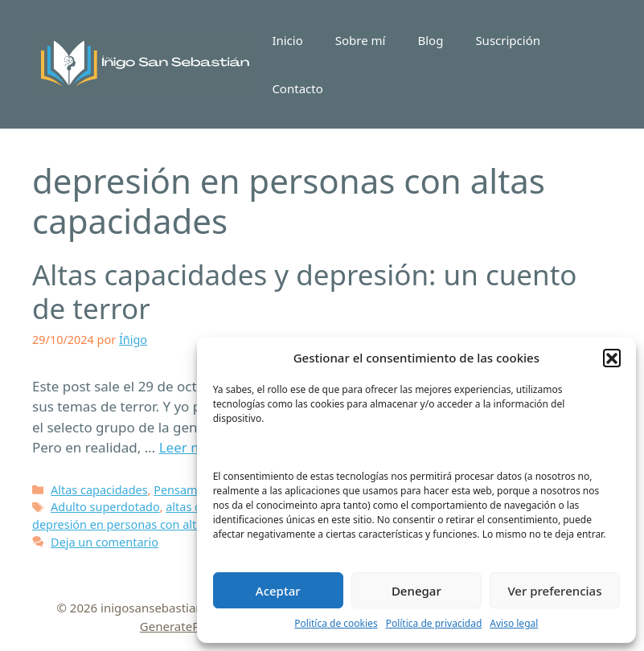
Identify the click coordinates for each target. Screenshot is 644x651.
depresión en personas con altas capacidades (156, 524)
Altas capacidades (99, 490)
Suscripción (508, 40)
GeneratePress (181, 626)
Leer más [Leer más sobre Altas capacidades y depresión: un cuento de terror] (189, 447)
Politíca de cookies (336, 623)
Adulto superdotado (105, 507)
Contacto (297, 88)
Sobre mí (361, 40)
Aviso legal (514, 623)
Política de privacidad (434, 623)
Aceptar (278, 591)
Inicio (287, 40)
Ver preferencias (554, 591)
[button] (612, 358)
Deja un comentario (105, 542)
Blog (430, 40)
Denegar (416, 591)
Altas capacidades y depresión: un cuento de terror (305, 291)
